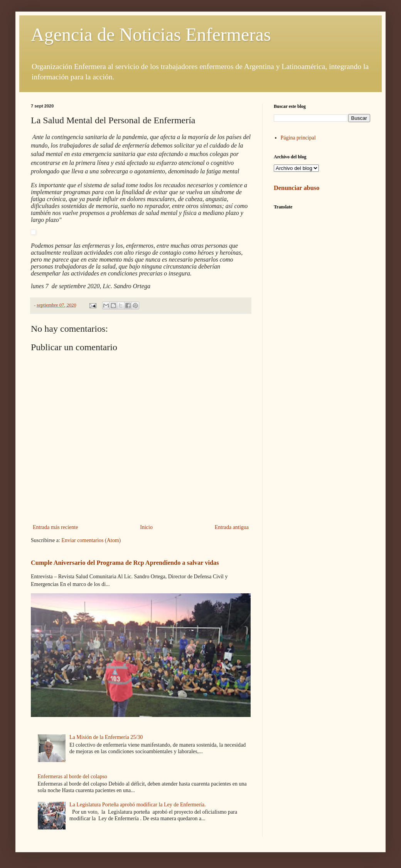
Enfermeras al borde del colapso (72, 776)
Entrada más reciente (55, 527)
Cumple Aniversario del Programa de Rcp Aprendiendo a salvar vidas (125, 563)
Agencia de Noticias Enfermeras (151, 34)
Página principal (298, 138)
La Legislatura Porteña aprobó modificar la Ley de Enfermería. (137, 805)
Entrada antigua (232, 527)
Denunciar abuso (297, 188)
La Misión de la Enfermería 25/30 (106, 737)
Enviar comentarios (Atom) (91, 540)
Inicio (146, 527)
